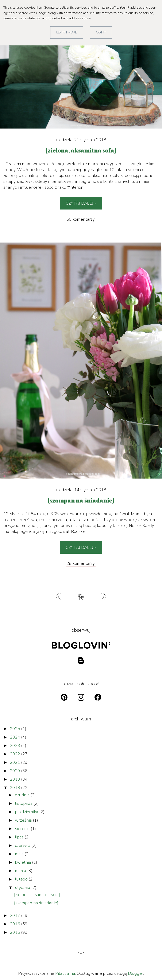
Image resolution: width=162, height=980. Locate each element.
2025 (16, 729)
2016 (16, 924)
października (27, 812)
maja (20, 854)
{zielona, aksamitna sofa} (37, 895)
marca (21, 871)
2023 (16, 746)
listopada (24, 803)
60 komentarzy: (81, 219)
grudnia (23, 795)
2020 (16, 771)
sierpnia (23, 829)
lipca (20, 837)
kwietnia (24, 862)
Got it (101, 32)
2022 (16, 754)
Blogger (136, 973)
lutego (22, 879)
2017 (16, 916)
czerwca (23, 845)
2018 (16, 788)
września (24, 820)
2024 (16, 737)
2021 (16, 762)
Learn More (67, 32)
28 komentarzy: (81, 563)
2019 (16, 779)
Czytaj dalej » (81, 203)
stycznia (23, 888)
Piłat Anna (65, 973)
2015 (16, 932)
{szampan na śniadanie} (36, 903)
